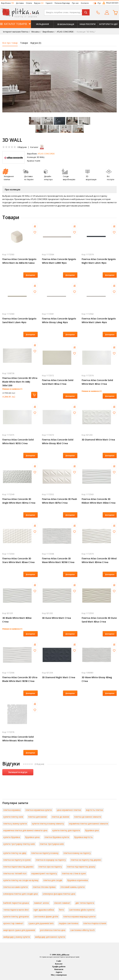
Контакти (85, 3)
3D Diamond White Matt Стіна (98, 440)
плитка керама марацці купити (79, 916)
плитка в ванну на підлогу (77, 853)
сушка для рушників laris (41, 923)
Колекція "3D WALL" (86, 32)
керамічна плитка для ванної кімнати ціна (25, 830)
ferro (62, 910)
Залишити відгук (18, 772)
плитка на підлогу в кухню (17, 860)
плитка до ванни (60, 817)
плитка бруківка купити (57, 837)
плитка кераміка (12, 810)
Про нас (75, 3)
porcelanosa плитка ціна (53, 930)
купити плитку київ (13, 817)
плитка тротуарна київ (52, 844)
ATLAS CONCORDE (65, 32)
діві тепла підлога (85, 903)
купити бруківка (12, 837)
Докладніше (30, 275)
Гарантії (49, 3)
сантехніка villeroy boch (83, 930)
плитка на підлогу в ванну (45, 853)
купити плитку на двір (15, 853)
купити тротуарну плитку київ (19, 844)
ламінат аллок (41, 903)
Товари (24, 43)
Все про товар (10, 43)
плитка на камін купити (16, 887)
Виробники (8, 3)
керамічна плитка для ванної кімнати (88, 824)
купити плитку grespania (16, 916)
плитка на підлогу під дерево (86, 860)
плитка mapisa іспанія (95, 923)
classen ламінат (62, 903)
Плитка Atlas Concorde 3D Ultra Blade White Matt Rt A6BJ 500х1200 (20, 382)
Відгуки (39, 3)
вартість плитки (94, 810)
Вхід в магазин (112, 3)
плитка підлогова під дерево (18, 867)
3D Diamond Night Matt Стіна (59, 677)
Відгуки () (36, 43)
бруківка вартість (83, 837)
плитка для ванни (37, 817)
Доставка (20, 3)
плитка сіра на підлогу (50, 867)
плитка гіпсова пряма (44, 887)
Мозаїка (35, 32)
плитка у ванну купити (15, 824)
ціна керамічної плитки (69, 810)
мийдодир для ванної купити (50, 937)
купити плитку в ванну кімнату (48, 824)
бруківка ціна (92, 830)
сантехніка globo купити (82, 910)
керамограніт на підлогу (44, 873)
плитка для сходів (53, 880)
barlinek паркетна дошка (16, 903)
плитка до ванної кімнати (88, 817)
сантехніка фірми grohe (46, 916)
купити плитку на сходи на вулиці (21, 880)
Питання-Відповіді (62, 3)
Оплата (29, 3)
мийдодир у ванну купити (17, 937)
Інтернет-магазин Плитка (16, 32)
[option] (59, 82)
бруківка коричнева (78, 880)
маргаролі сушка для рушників (19, 930)
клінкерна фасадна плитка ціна (59, 894)
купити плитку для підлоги (66, 830)
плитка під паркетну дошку (81, 867)
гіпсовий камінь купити (73, 887)
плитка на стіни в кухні (74, 873)
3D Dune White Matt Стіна (56, 618)
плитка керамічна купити (39, 810)
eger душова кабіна (44, 910)
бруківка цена (32, 837)
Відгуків (22, 147)
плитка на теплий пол (15, 873)
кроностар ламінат (13, 923)
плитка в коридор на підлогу (51, 860)
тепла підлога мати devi (16, 910)
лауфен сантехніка (68, 923)
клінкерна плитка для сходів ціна (21, 894)
